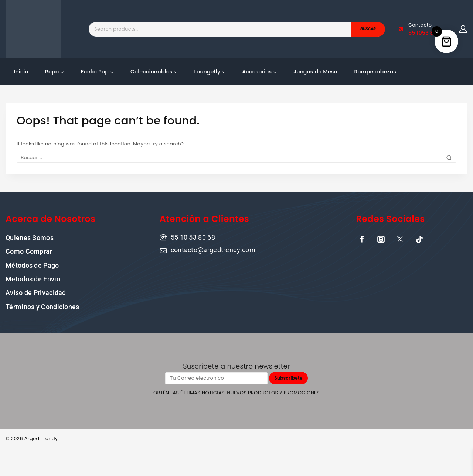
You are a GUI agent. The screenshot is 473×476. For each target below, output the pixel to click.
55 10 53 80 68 (193, 237)
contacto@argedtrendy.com (213, 250)
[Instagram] (381, 239)
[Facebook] (362, 239)
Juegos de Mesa (315, 72)
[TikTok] (419, 239)
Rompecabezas (375, 72)
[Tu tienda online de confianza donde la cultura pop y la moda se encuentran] (33, 29)
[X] (400, 239)
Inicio (21, 72)
